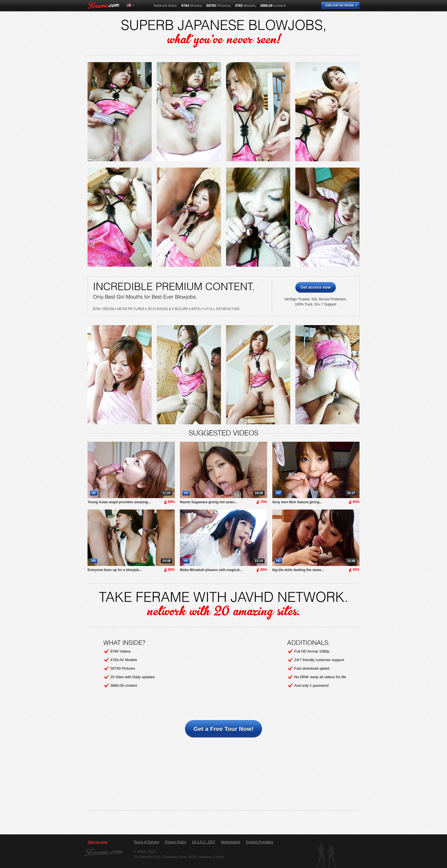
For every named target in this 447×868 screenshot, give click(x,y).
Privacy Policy (175, 842)
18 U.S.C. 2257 (204, 842)
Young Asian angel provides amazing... (119, 502)
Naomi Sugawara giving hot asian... (209, 502)
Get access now (316, 287)
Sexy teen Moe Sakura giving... (297, 502)
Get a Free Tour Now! (224, 729)
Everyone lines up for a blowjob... (115, 570)
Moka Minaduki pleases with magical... (211, 570)
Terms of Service (146, 842)
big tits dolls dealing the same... (298, 570)
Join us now (97, 842)
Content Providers (259, 842)
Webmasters (230, 842)
